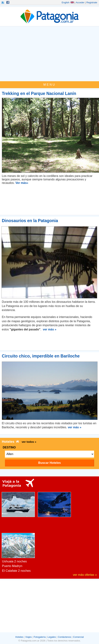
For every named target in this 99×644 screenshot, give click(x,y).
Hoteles (19, 637)
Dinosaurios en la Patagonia (30, 221)
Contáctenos (64, 637)
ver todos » (29, 442)
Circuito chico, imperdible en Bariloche (41, 356)
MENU (49, 85)
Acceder (80, 2)
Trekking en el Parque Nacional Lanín (39, 93)
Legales (52, 637)
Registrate (92, 2)
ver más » (50, 329)
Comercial (78, 637)
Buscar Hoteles (50, 463)
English (68, 2)
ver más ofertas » (85, 575)
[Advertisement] (49, 54)
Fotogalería (40, 637)
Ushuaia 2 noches (14, 561)
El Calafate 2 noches (16, 571)
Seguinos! (3, 2)
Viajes (29, 637)
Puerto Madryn (12, 566)
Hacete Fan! (8, 2)
